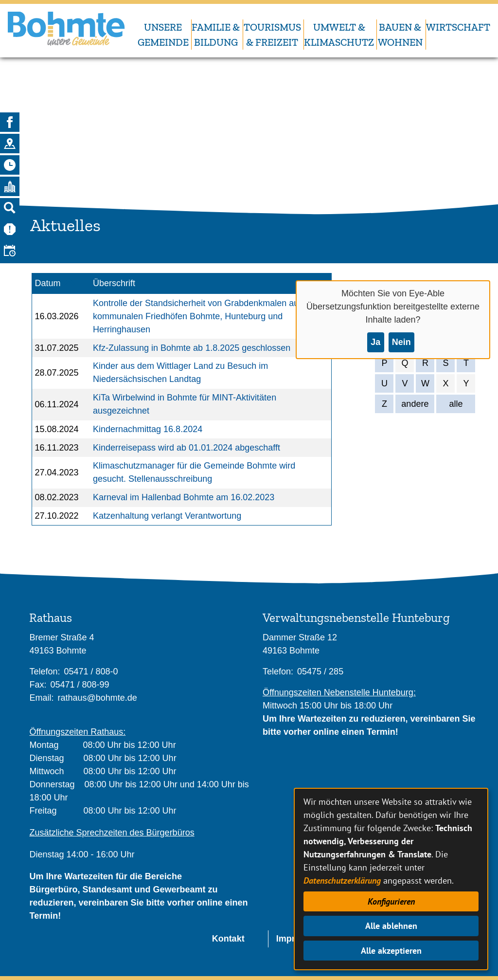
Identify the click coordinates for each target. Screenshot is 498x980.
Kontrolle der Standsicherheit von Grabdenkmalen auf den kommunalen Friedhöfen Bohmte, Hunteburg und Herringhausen (205, 316)
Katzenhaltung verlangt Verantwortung (167, 516)
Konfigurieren (391, 901)
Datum (48, 283)
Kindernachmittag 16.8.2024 (148, 429)
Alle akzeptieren (391, 951)
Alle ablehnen (391, 926)
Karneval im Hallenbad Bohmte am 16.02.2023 (184, 497)
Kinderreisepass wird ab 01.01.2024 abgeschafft (187, 448)
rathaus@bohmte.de (97, 698)
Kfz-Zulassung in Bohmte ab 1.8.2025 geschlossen (192, 348)
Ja (375, 342)
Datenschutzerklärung (342, 880)
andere (415, 404)
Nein (401, 342)
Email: (41, 698)
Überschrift (114, 283)
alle (456, 404)
